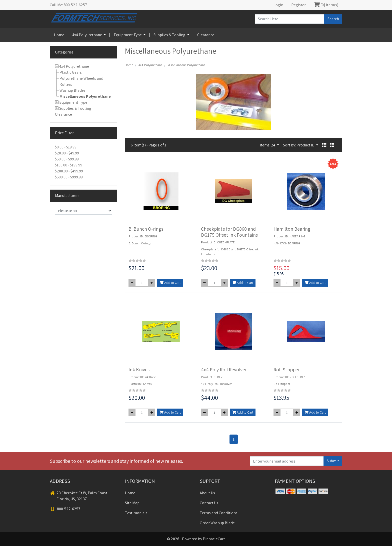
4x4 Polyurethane (87, 35)
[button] (324, 145)
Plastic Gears (71, 72)
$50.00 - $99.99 (67, 159)
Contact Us (209, 503)
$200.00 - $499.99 (69, 171)
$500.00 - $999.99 (69, 177)
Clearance (206, 35)
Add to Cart (170, 283)
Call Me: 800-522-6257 (68, 5)
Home (59, 35)
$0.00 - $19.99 (66, 147)
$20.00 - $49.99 (67, 153)
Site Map (132, 503)
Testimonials (136, 513)
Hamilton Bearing (292, 229)
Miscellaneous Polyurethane (85, 96)
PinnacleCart (214, 539)
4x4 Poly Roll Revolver (224, 370)
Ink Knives (139, 370)
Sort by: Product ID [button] (299, 145)
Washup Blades (72, 90)
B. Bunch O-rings (146, 229)
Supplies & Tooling (170, 35)
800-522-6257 (65, 509)
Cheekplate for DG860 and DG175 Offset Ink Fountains (229, 232)
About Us (207, 493)
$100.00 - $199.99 (69, 165)
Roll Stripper (287, 370)
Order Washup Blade (217, 523)
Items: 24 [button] (268, 145)
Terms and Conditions (219, 513)
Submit (333, 461)
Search (333, 19)
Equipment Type (128, 35)
